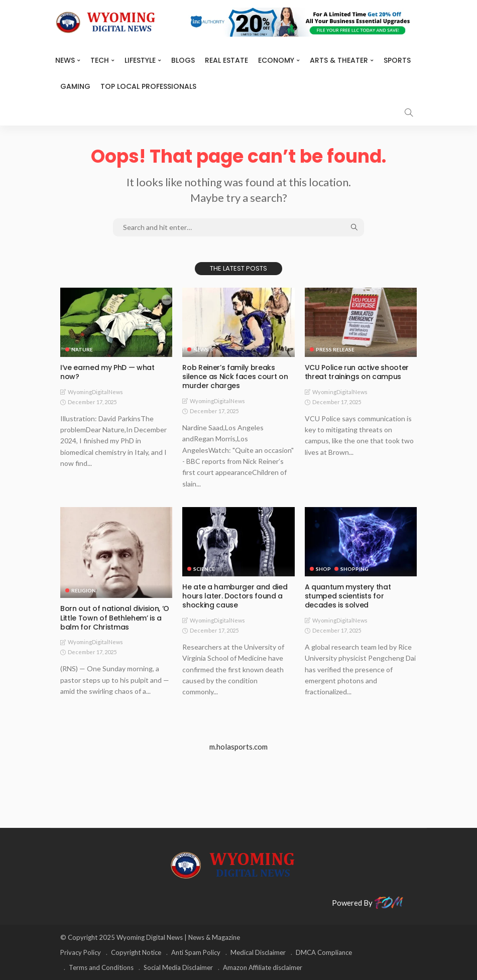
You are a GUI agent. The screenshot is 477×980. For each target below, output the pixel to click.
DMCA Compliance (324, 952)
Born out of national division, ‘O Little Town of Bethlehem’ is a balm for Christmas (114, 618)
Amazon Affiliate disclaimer (263, 967)
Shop (323, 569)
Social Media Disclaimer (178, 967)
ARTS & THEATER (339, 60)
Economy (276, 60)
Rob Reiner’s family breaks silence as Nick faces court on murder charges (235, 377)
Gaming (75, 86)
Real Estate (226, 60)
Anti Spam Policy (196, 952)
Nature (82, 349)
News (65, 60)
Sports (397, 60)
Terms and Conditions (101, 967)
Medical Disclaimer (258, 952)
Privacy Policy (81, 952)
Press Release (335, 349)
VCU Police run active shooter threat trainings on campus (357, 372)
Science (204, 569)
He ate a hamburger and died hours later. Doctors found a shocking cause (235, 596)
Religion (84, 590)
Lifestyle (140, 60)
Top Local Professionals (148, 86)
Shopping (354, 569)
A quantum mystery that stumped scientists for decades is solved (348, 596)
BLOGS (183, 60)
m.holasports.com (238, 747)
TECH (100, 60)
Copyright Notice (136, 952)
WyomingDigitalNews (95, 392)
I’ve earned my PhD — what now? (107, 372)
